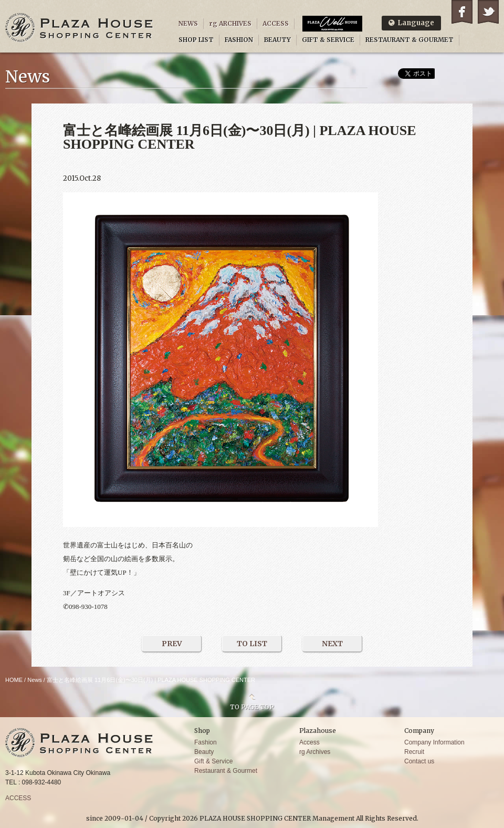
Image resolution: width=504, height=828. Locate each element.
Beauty (204, 752)
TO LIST (252, 644)
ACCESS (276, 23)
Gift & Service (213, 761)
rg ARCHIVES (230, 23)
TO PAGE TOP (252, 707)
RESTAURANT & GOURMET (409, 40)
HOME (14, 680)
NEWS (188, 23)
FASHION (239, 40)
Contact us (419, 761)
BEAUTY (277, 40)
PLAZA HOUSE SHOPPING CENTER (79, 28)
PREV (172, 644)
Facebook (462, 12)
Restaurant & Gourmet (226, 771)
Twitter (488, 12)
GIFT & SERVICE (328, 40)
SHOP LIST (196, 40)
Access (309, 742)
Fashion (206, 742)
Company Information (434, 742)
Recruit (414, 752)
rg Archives (315, 752)
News (35, 680)
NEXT (332, 644)
